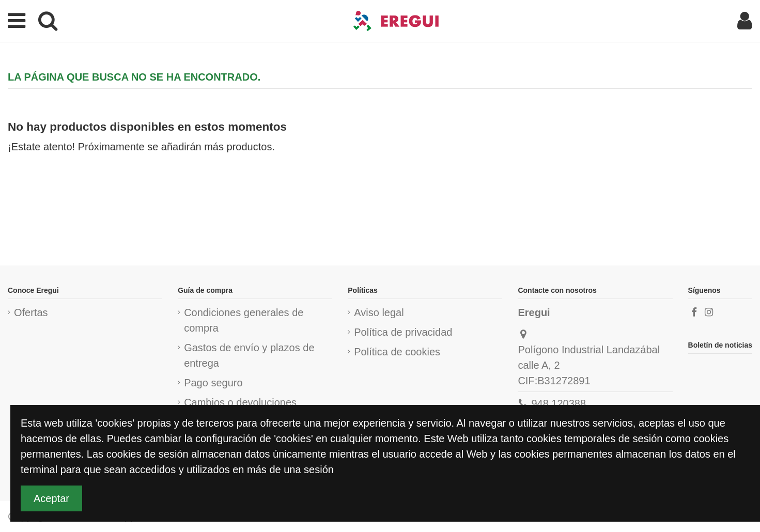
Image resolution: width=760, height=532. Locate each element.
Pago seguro (213, 383)
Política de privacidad (403, 332)
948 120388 (559, 403)
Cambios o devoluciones (240, 402)
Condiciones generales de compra (244, 320)
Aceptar (51, 498)
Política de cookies (397, 352)
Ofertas (31, 312)
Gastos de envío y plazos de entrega (249, 355)
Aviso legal (379, 312)
